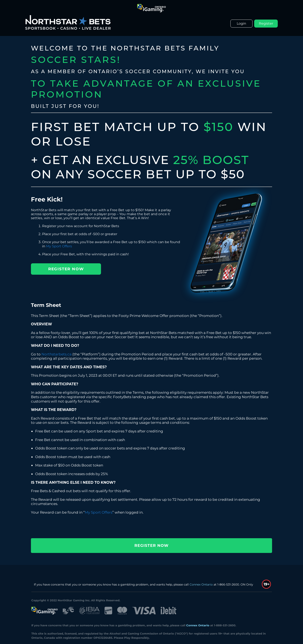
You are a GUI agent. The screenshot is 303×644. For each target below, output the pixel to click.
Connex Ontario (201, 584)
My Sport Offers (59, 246)
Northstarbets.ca (56, 354)
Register (266, 23)
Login (241, 23)
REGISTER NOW (66, 269)
